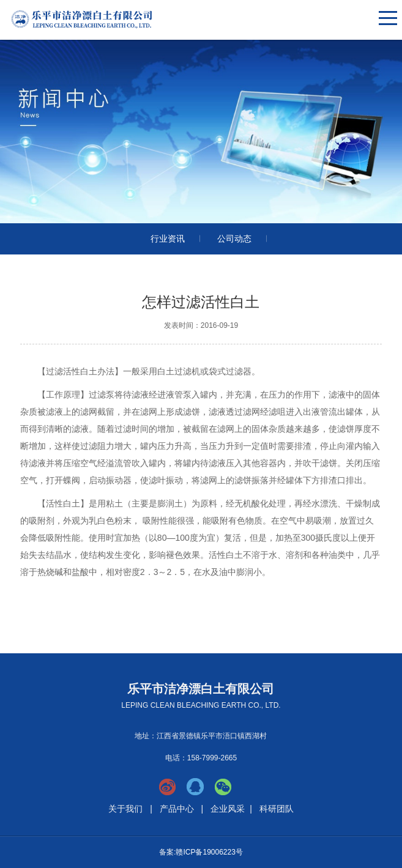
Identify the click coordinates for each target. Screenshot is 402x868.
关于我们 (125, 809)
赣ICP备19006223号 (209, 852)
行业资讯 (168, 239)
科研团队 (277, 809)
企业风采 (228, 809)
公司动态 (234, 239)
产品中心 (177, 809)
